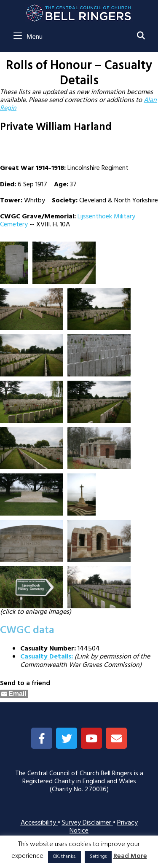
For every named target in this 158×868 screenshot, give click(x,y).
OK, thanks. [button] (64, 857)
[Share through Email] (14, 694)
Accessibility (39, 823)
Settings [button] (98, 857)
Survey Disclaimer (87, 823)
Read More (130, 856)
